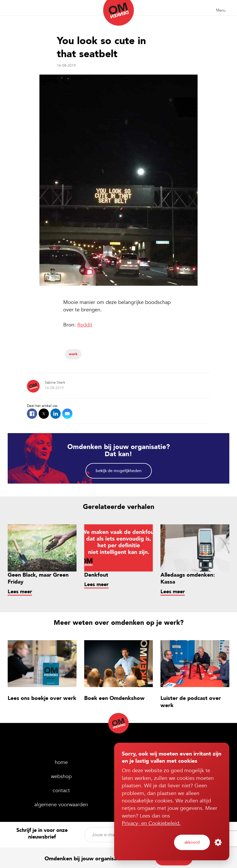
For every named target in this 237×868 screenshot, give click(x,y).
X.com (44, 414)
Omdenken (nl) (118, 13)
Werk (73, 354)
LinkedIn (56, 414)
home (61, 762)
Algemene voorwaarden (61, 805)
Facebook (32, 414)
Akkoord (192, 842)
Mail (67, 414)
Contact (61, 790)
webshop (61, 776)
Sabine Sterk (55, 382)
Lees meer (20, 592)
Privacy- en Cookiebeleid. (151, 823)
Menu (221, 10)
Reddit (85, 325)
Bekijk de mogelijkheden (119, 471)
